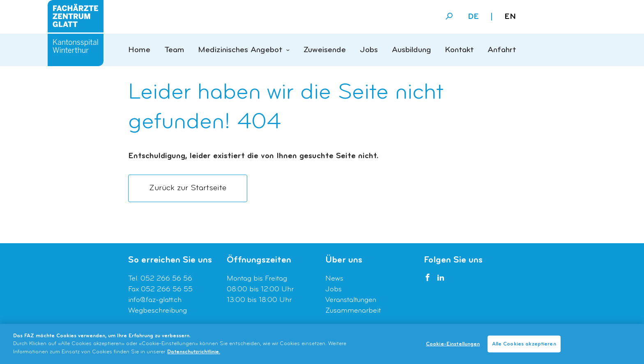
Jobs (369, 50)
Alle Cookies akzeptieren (524, 346)
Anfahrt (502, 50)
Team (174, 50)
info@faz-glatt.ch (155, 300)
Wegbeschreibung (158, 311)
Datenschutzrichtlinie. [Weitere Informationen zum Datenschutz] (194, 354)
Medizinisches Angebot (240, 50)
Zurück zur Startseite (188, 188)
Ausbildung (412, 50)
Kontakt (459, 50)
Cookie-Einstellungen (453, 346)
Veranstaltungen (351, 300)
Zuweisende (325, 50)
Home (139, 50)
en (510, 17)
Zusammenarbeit (353, 311)
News (334, 279)
